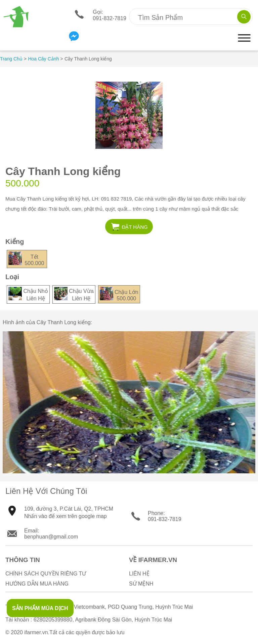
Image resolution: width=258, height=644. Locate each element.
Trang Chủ (11, 59)
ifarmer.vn (36, 632)
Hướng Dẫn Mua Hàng (37, 584)
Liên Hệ (139, 574)
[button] (244, 45)
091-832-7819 (165, 519)
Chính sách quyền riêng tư (46, 574)
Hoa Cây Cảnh (43, 59)
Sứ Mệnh (141, 584)
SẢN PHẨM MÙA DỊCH (40, 608)
